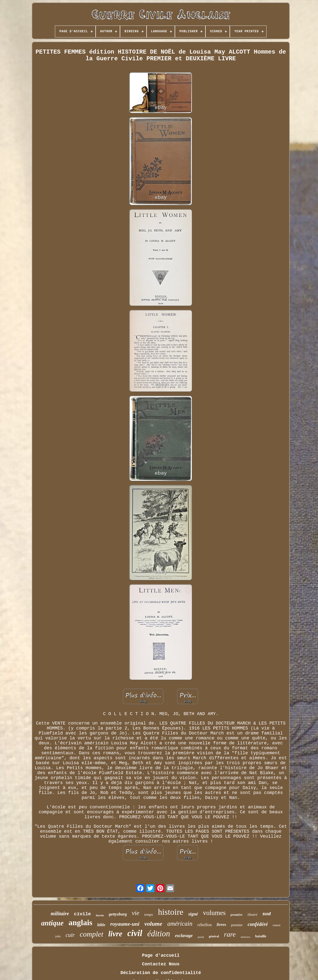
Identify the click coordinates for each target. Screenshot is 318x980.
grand (201, 937)
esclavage (184, 936)
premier (237, 925)
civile (82, 914)
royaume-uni (125, 924)
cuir (70, 935)
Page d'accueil (161, 955)
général (214, 936)
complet (92, 934)
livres (221, 925)
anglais (80, 922)
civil (135, 933)
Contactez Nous (161, 964)
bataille (261, 936)
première (237, 915)
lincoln (100, 915)
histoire (171, 912)
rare (230, 934)
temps (149, 915)
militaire (60, 914)
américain (180, 924)
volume (153, 924)
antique (52, 923)
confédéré (258, 924)
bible (101, 925)
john (58, 936)
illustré (252, 915)
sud (267, 914)
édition (159, 934)
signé (193, 914)
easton (277, 925)
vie (136, 913)
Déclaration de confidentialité (161, 973)
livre (115, 934)
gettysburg (118, 914)
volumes (214, 913)
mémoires (246, 937)
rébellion (205, 925)
